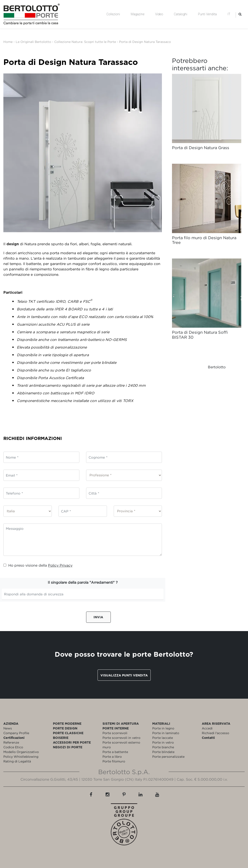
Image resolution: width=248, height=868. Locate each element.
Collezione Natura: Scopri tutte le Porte (85, 42)
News (8, 728)
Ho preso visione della (38, 565)
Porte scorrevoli (115, 733)
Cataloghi (181, 14)
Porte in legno (163, 728)
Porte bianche (163, 747)
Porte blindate (163, 752)
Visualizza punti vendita (124, 675)
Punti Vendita (207, 14)
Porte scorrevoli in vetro (121, 738)
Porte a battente (115, 752)
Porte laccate (163, 738)
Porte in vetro (163, 742)
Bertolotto (217, 367)
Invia (98, 617)
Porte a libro (112, 756)
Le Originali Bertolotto (33, 42)
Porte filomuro (114, 761)
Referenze (11, 742)
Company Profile (16, 733)
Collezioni (113, 14)
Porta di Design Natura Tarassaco (145, 42)
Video (159, 14)
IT (229, 14)
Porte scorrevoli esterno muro (121, 745)
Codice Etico (13, 747)
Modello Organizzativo (21, 752)
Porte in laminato (166, 733)
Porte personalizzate (168, 756)
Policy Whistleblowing (21, 756)
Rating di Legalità (17, 761)
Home (8, 42)
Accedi (207, 728)
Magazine (138, 14)
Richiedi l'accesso (215, 733)
